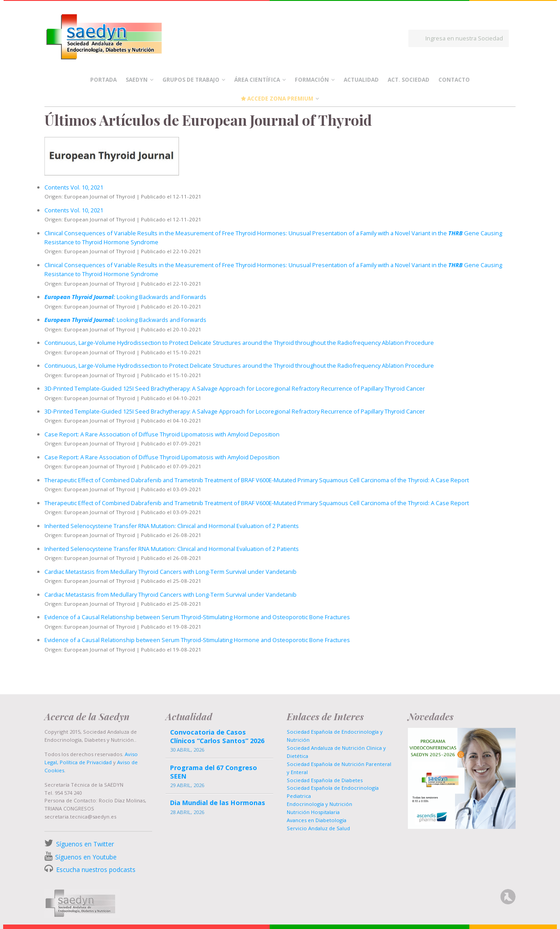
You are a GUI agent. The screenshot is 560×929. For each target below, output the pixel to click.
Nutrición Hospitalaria (313, 812)
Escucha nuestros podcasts (95, 870)
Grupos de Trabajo (191, 80)
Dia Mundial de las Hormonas (218, 803)
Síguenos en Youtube (86, 857)
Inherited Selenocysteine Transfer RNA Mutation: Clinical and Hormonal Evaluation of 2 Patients (172, 526)
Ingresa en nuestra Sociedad (464, 38)
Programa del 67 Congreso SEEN (214, 772)
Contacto (454, 80)
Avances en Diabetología (317, 820)
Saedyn (137, 80)
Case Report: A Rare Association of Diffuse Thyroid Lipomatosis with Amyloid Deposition (162, 434)
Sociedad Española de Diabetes (325, 780)
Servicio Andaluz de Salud (318, 828)
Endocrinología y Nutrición (319, 804)
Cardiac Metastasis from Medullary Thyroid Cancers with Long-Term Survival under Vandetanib (171, 572)
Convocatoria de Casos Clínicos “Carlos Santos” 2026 (217, 736)
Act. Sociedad (409, 80)
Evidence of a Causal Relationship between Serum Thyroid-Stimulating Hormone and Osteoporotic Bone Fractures (197, 617)
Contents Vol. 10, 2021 (74, 187)
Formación (312, 80)
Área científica (257, 80)
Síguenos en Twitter (85, 844)
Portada (103, 80)
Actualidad (361, 80)
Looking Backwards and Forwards (125, 297)
